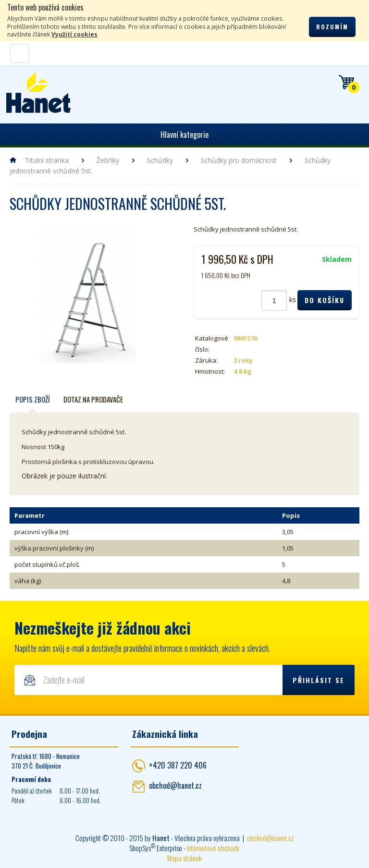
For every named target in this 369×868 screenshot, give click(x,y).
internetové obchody (213, 848)
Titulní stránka (47, 160)
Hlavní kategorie (184, 134)
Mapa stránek (184, 858)
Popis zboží (33, 399)
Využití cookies (74, 34)
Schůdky (160, 160)
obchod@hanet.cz (175, 785)
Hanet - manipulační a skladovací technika (39, 93)
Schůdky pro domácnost (239, 160)
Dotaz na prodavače (93, 399)
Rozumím (332, 27)
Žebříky (108, 160)
